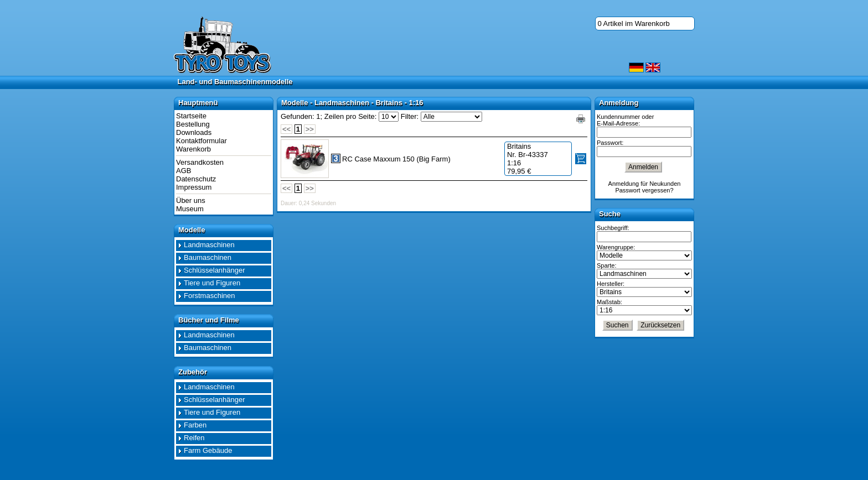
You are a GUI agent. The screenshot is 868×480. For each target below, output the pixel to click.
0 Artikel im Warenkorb (634, 24)
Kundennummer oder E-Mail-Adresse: (625, 120)
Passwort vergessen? (644, 190)
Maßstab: (609, 302)
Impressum (194, 187)
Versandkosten (200, 162)
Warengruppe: (616, 247)
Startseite (191, 116)
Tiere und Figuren (212, 283)
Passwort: (610, 143)
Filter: (410, 116)
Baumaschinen (208, 257)
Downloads (194, 132)
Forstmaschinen (209, 296)
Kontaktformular (201, 141)
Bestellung (193, 124)
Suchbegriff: (613, 228)
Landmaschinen (209, 245)
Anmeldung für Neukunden (645, 184)
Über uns (191, 200)
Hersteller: (611, 284)
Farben (195, 425)
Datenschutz (196, 179)
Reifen (194, 438)
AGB (184, 171)
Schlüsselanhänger (215, 270)
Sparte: (606, 265)
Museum (190, 209)
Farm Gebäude (208, 450)
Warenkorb (193, 149)
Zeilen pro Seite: (351, 116)
